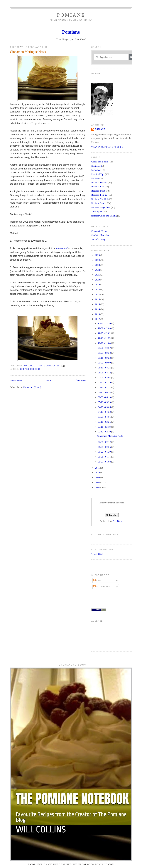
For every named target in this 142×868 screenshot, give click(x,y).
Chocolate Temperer (101, 231)
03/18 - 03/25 (105, 422)
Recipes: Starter (99, 203)
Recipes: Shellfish (100, 199)
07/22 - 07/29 (105, 382)
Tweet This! (97, 554)
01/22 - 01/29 (105, 452)
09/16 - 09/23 (105, 358)
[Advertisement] (103, 635)
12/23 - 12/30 (105, 323)
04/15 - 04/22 (105, 412)
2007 (98, 488)
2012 (98, 319)
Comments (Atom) (32, 387)
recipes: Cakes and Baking (104, 216)
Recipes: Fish (98, 187)
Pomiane (71, 15)
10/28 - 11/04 (104, 343)
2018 (98, 290)
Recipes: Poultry (99, 195)
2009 (98, 478)
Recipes (95, 178)
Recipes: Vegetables (101, 207)
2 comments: (52, 366)
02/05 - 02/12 (105, 442)
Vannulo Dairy (98, 239)
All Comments (102, 587)
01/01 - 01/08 (105, 462)
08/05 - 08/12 (105, 373)
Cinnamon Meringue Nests (28, 52)
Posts (97, 580)
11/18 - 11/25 (104, 338)
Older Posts (80, 380)
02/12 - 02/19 (105, 432)
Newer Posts (16, 380)
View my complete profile (107, 147)
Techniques (97, 212)
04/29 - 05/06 (105, 407)
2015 (98, 304)
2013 (98, 314)
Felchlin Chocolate (100, 235)
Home (48, 380)
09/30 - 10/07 (105, 348)
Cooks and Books (100, 162)
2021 (98, 275)
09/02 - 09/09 (105, 363)
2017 (98, 294)
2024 (98, 260)
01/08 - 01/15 (105, 457)
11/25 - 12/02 (104, 333)
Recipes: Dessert (30, 369)
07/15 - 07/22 (105, 387)
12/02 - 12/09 (105, 328)
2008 (98, 483)
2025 (98, 255)
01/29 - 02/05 (105, 447)
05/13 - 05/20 (105, 402)
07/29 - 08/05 (105, 378)
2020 (98, 280)
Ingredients (97, 170)
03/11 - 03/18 (104, 427)
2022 (98, 270)
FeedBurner (118, 521)
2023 (98, 265)
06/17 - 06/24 (105, 392)
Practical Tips (98, 174)
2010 (98, 473)
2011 (98, 468)
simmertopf (62, 248)
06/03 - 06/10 (105, 397)
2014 (98, 309)
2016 (98, 299)
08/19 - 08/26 (105, 368)
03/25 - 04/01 (105, 417)
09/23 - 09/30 (105, 353)
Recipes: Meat (98, 191)
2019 (98, 285)
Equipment (97, 166)
